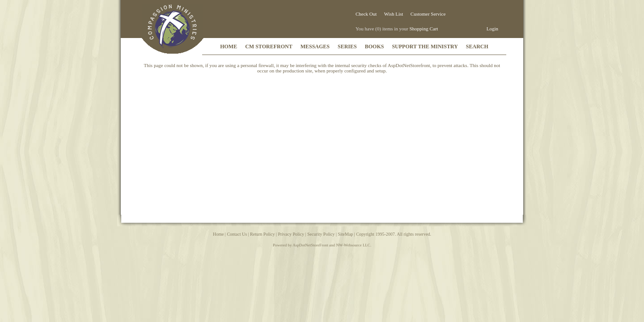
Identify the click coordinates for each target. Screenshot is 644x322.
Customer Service (428, 14)
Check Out (366, 14)
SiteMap (345, 234)
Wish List (394, 14)
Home (218, 234)
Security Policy (321, 234)
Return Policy (262, 234)
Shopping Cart (424, 29)
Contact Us (237, 234)
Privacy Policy (291, 234)
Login (492, 29)
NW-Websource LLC (353, 245)
